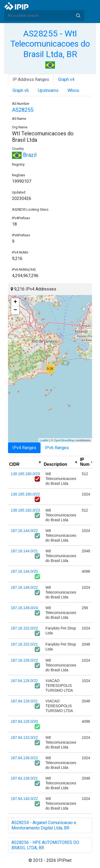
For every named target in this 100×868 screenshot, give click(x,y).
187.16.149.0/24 (24, 608)
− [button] (15, 310)
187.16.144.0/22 (24, 531)
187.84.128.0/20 (24, 721)
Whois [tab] (73, 90)
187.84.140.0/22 (24, 799)
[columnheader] (25, 462)
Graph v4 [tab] (66, 79)
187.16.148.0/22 (24, 587)
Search (78, 16)
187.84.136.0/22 (24, 758)
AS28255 (23, 110)
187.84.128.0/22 (24, 681)
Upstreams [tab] (48, 90)
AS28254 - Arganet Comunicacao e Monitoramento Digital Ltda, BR (44, 825)
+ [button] (15, 302)
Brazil (24, 155)
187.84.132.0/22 (24, 737)
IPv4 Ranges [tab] (24, 448)
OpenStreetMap (64, 440)
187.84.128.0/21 (24, 701)
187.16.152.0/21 (24, 644)
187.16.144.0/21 (24, 551)
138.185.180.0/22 (25, 494)
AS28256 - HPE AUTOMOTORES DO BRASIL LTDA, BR (45, 845)
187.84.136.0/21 (24, 778)
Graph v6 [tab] (21, 90)
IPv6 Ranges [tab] (57, 448)
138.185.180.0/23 (25, 474)
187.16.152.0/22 (24, 628)
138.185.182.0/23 (25, 510)
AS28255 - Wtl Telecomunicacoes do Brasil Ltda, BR (50, 44)
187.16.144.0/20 (24, 571)
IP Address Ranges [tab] (31, 79)
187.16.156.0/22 (24, 660)
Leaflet (44, 440)
